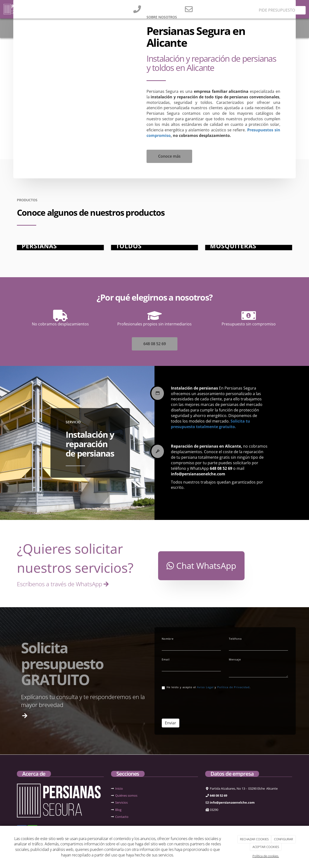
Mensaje (235, 659)
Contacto (122, 817)
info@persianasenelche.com (222, 7)
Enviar (171, 723)
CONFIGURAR (284, 839)
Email (166, 659)
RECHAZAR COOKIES (254, 839)
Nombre (168, 639)
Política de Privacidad (233, 687)
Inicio (119, 788)
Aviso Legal (205, 687)
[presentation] (198, 704)
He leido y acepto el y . (206, 687)
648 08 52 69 (153, 7)
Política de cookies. (266, 856)
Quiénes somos (126, 795)
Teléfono (235, 639)
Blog (118, 810)
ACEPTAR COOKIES (266, 847)
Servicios (121, 802)
